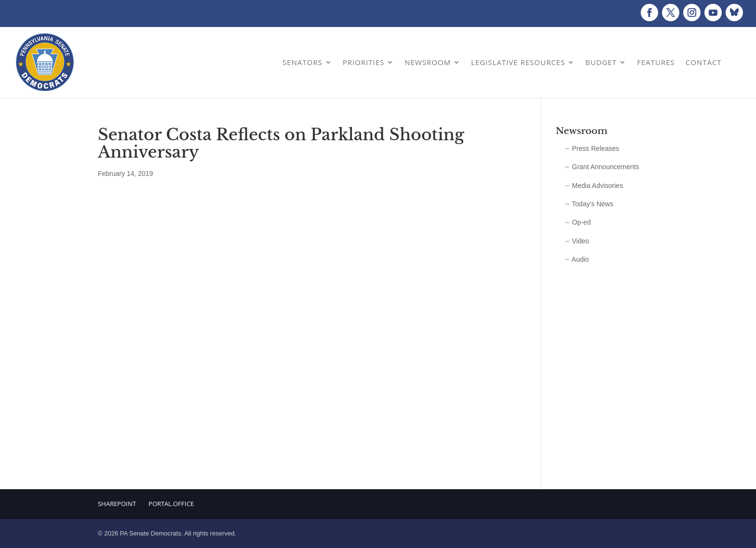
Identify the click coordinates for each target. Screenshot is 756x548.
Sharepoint (117, 504)
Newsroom (428, 62)
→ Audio (576, 259)
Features (656, 62)
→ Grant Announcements (601, 167)
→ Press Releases (591, 148)
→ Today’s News (588, 204)
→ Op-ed (577, 222)
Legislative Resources (518, 62)
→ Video (576, 241)
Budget (601, 62)
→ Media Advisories (593, 186)
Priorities (364, 62)
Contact (704, 62)
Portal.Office (171, 504)
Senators (303, 62)
